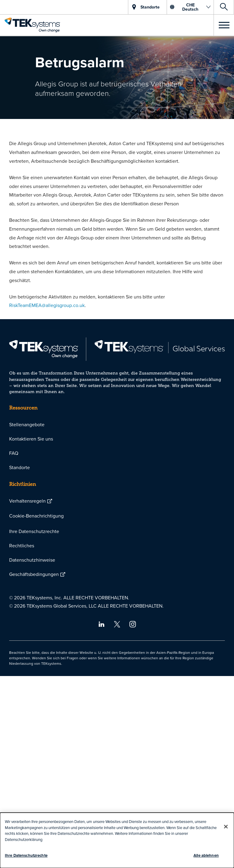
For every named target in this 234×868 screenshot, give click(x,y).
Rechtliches (22, 546)
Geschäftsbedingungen (34, 574)
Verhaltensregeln (27, 501)
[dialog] (117, 840)
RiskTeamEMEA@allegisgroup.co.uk (47, 305)
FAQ (14, 453)
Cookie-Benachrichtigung (36, 516)
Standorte (19, 467)
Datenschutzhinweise (32, 560)
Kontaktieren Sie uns (31, 439)
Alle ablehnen (206, 855)
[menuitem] (117, 425)
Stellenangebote (27, 424)
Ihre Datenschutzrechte (34, 531)
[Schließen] (226, 827)
